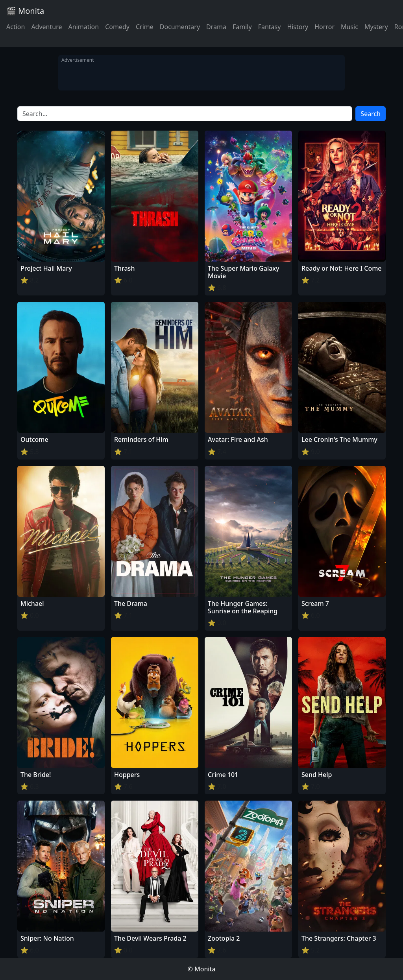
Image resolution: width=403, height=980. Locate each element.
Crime (145, 27)
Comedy (117, 27)
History (298, 27)
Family (242, 27)
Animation (83, 27)
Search (371, 114)
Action (16, 27)
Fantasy (270, 27)
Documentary (180, 27)
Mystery (376, 27)
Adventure (46, 27)
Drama (216, 27)
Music (349, 27)
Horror (324, 27)
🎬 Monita (25, 11)
